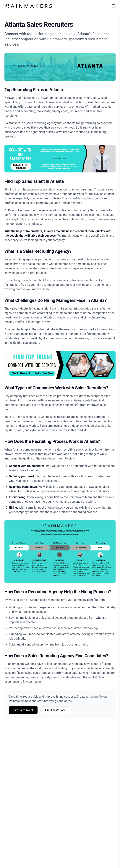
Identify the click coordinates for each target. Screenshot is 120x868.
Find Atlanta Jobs (55, 710)
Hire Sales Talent (23, 710)
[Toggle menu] (113, 6)
